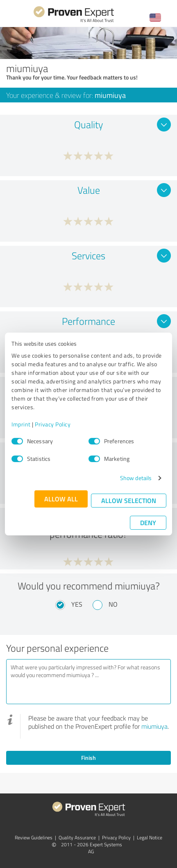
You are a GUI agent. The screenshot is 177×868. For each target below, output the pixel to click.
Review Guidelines (34, 837)
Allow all (61, 499)
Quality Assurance (77, 837)
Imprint (21, 424)
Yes (77, 604)
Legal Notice (150, 837)
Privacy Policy (53, 424)
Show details (136, 478)
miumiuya (154, 726)
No (113, 604)
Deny (148, 522)
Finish (88, 758)
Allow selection (129, 500)
